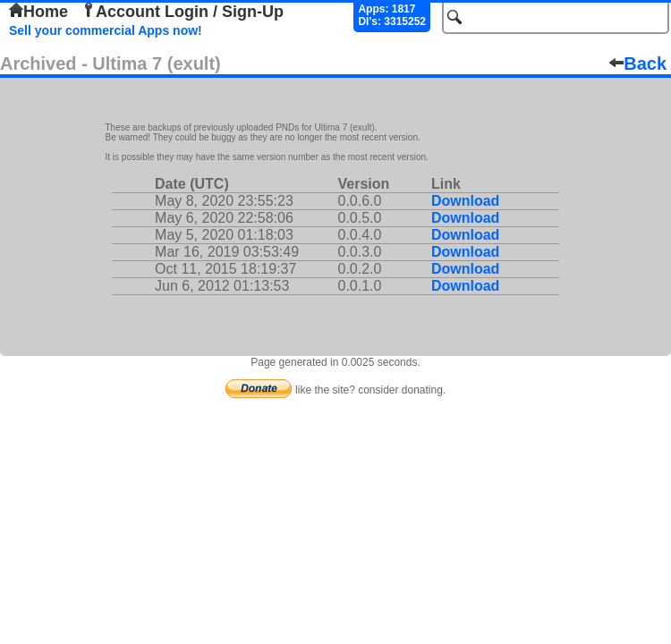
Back (638, 64)
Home (38, 12)
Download (465, 201)
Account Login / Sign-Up (183, 12)
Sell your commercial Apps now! (106, 30)
